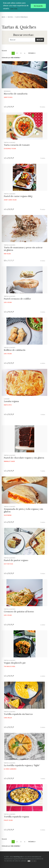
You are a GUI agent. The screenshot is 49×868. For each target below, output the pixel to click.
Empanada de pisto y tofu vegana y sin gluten (23, 510)
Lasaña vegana (11, 401)
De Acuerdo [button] (38, 6)
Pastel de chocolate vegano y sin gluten (24, 458)
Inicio (4, 17)
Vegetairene (8, 515)
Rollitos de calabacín (15, 350)
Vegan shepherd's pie (15, 663)
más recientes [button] (15, 58)
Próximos (32, 53)
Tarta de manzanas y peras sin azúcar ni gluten (23, 249)
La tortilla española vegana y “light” (22, 765)
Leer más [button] (14, 8)
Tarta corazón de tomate (17, 145)
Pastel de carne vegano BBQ (18, 196)
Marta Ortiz (8, 405)
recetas (10, 17)
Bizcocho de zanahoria (16, 94)
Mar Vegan (7, 254)
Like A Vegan (8, 302)
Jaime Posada (8, 97)
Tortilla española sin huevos (18, 714)
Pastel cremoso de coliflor (17, 299)
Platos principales (22, 17)
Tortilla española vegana (16, 817)
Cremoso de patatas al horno (19, 612)
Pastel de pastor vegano (16, 560)
